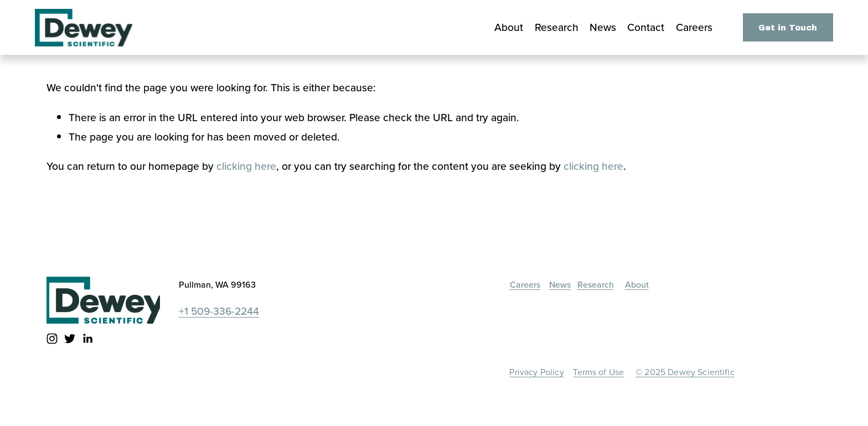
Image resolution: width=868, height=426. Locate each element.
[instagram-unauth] (52, 339)
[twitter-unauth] (70, 339)
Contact (646, 27)
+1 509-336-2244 (219, 311)
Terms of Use (598, 373)
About (509, 27)
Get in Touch (788, 28)
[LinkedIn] (87, 339)
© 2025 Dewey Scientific (685, 373)
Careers (694, 27)
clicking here (246, 166)
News (603, 27)
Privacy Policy (536, 373)
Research (557, 27)
